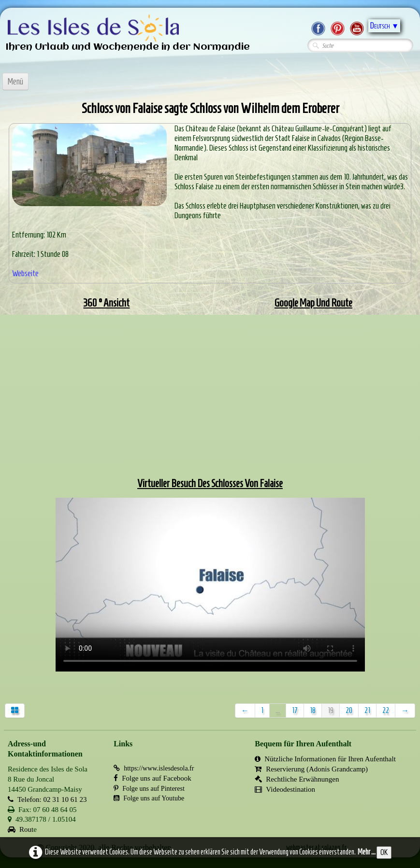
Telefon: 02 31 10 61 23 (47, 799)
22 (386, 710)
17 (295, 710)
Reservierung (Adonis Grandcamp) (311, 769)
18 (313, 710)
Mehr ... (367, 852)
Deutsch (384, 26)
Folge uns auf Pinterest (149, 789)
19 (331, 710)
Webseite (25, 273)
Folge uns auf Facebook (152, 778)
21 (367, 710)
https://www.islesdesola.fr (154, 768)
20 (349, 710)
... (278, 710)
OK (384, 852)
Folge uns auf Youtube (149, 798)
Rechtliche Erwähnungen (297, 779)
